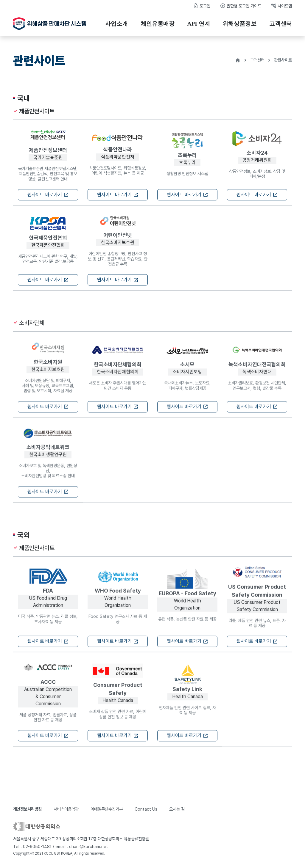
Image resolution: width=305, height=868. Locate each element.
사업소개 (116, 24)
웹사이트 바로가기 (48, 195)
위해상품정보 (239, 24)
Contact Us (146, 809)
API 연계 (199, 24)
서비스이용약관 (66, 809)
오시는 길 (177, 809)
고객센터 (281, 24)
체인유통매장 (158, 24)
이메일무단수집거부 (107, 809)
